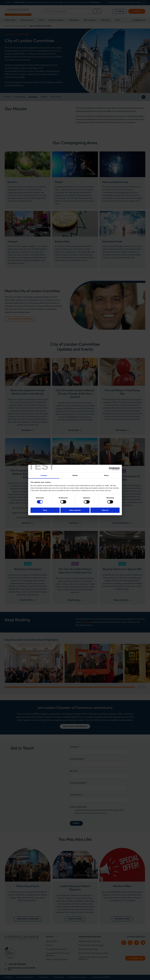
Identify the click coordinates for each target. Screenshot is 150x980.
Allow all (105, 510)
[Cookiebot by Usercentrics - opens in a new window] (110, 469)
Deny (45, 510)
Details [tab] (75, 475)
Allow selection (75, 510)
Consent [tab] (44, 475)
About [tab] (106, 475)
